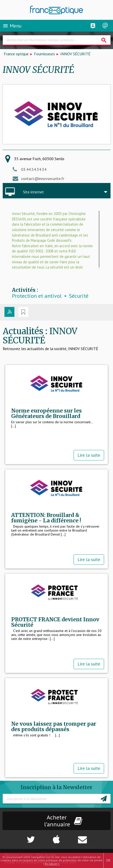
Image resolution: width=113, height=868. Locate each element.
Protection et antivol (37, 296)
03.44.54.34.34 (34, 169)
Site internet (34, 192)
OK (108, 860)
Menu (12, 26)
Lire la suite (89, 455)
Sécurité (79, 296)
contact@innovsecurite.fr (43, 179)
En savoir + (52, 864)
